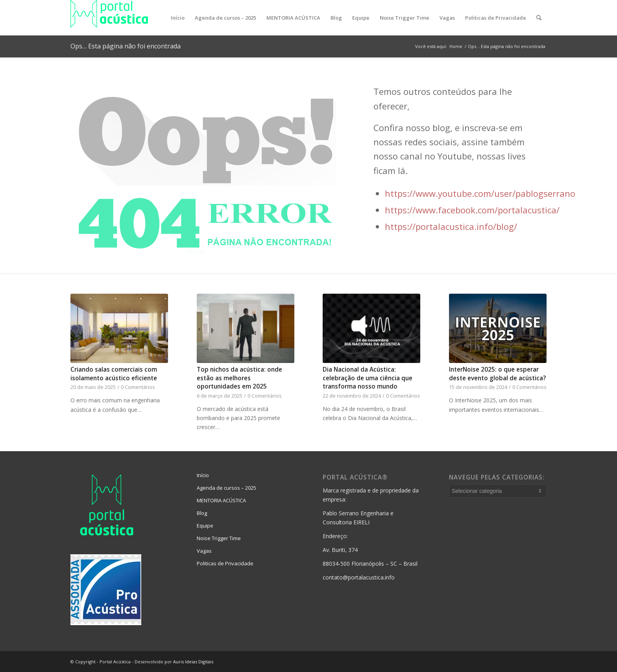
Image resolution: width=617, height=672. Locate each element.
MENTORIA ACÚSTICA (221, 500)
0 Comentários (138, 387)
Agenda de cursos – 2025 (226, 488)
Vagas (204, 551)
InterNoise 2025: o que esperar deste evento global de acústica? (497, 374)
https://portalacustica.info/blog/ (451, 226)
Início (203, 475)
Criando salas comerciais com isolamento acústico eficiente (114, 374)
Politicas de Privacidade (225, 563)
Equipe (205, 526)
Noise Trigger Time (219, 538)
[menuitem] (178, 18)
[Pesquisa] (539, 18)
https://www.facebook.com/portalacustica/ (472, 210)
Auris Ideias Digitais (193, 662)
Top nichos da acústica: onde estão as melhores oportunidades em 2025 (239, 378)
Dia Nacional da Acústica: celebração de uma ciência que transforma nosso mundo (368, 378)
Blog (202, 513)
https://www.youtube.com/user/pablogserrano (480, 193)
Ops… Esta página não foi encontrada (126, 46)
